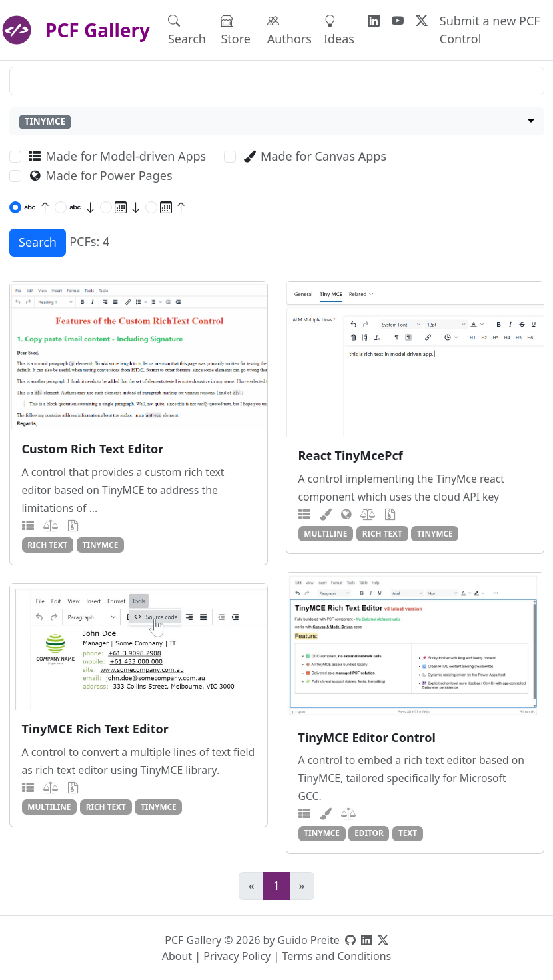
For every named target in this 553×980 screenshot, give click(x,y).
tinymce (101, 545)
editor (369, 833)
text (408, 833)
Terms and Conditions (336, 956)
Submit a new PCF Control (490, 30)
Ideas (339, 30)
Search (187, 30)
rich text (47, 545)
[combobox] (277, 122)
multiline (325, 533)
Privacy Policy (237, 956)
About (177, 956)
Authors (289, 30)
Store (236, 30)
